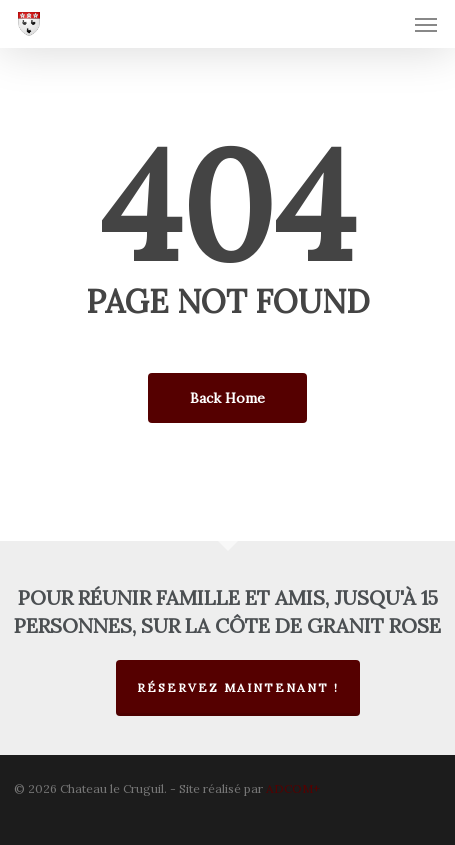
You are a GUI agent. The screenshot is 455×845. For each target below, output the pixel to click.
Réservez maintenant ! (238, 687)
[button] (426, 24)
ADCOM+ (293, 788)
